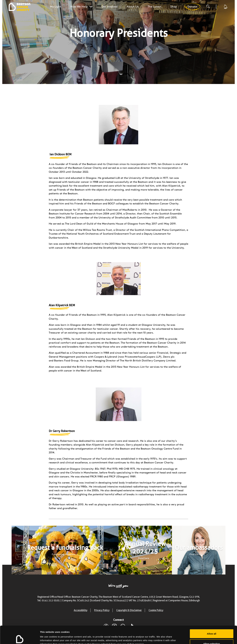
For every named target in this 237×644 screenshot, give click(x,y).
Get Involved (109, 7)
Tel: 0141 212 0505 (49, 600)
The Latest (154, 7)
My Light (56, 7)
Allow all (212, 616)
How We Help (82, 7)
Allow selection (211, 626)
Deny (212, 636)
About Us (133, 7)
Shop (174, 7)
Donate (192, 7)
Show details (160, 636)
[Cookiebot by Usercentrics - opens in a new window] (20, 638)
